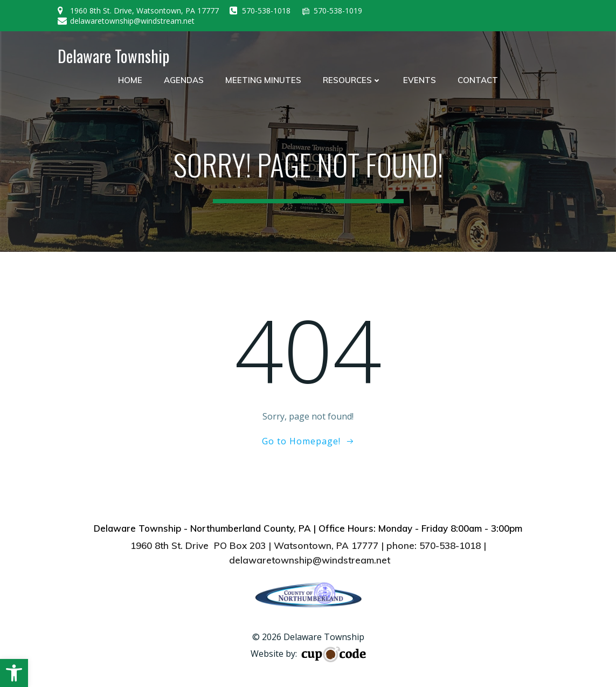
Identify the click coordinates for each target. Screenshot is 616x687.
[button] (14, 673)
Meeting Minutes (263, 80)
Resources (352, 80)
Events (420, 80)
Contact (478, 80)
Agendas (184, 80)
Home (130, 80)
